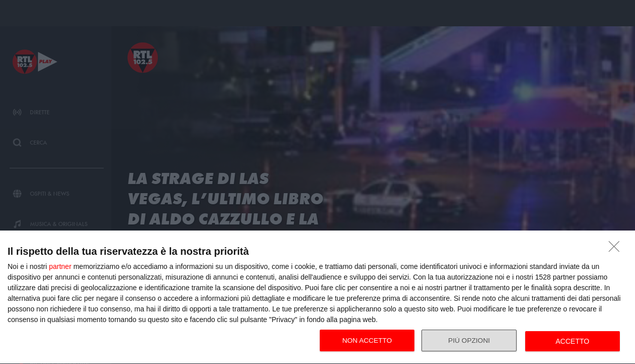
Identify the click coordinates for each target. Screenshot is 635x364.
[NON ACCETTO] (617, 249)
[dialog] (317, 298)
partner (60, 266)
